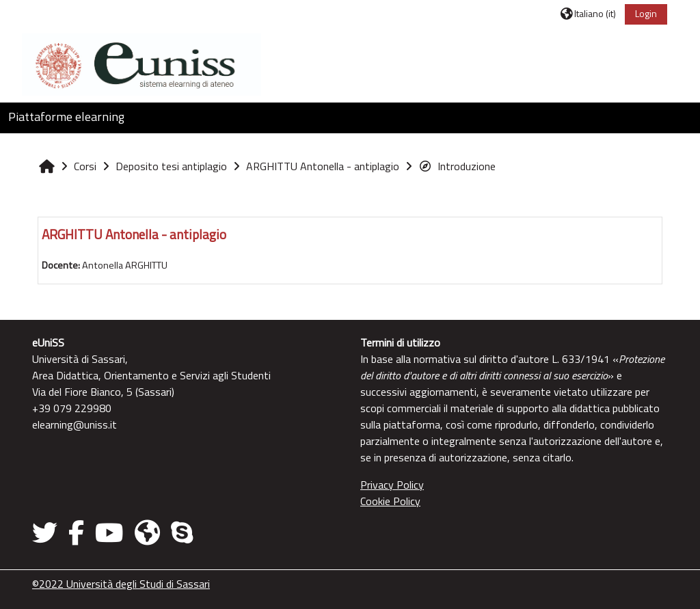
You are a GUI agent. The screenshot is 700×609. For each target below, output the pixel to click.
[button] (588, 13)
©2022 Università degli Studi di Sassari (121, 584)
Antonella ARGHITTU (125, 265)
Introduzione (457, 166)
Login (646, 13)
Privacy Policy (392, 485)
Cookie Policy (390, 501)
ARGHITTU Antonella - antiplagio (134, 234)
